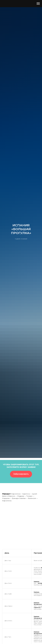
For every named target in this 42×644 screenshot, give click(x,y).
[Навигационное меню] (38, 4)
